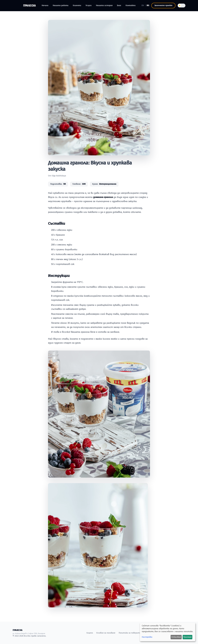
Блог (119, 5)
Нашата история (104, 5)
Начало (45, 5)
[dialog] (168, 632)
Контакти (131, 5)
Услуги (89, 5)
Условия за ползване (106, 633)
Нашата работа (61, 5)
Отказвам (176, 637)
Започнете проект (163, 5)
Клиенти (77, 5)
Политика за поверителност (133, 633)
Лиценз (90, 633)
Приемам (187, 637)
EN (143, 5)
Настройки (147, 637)
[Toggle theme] (182, 6)
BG (148, 5)
